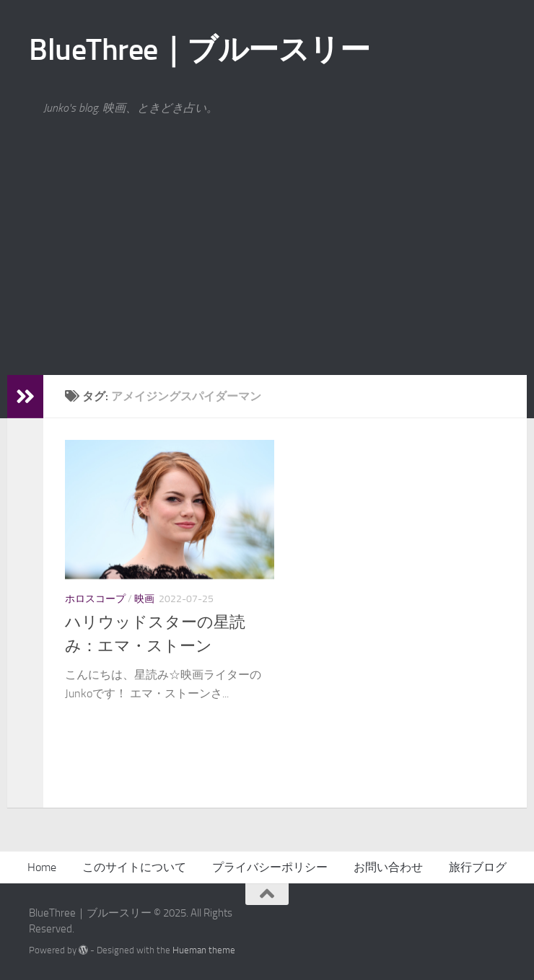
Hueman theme (204, 950)
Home (42, 867)
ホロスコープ (95, 599)
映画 (144, 599)
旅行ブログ (478, 867)
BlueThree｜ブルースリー (199, 50)
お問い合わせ (388, 867)
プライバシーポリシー (270, 867)
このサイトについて (134, 867)
